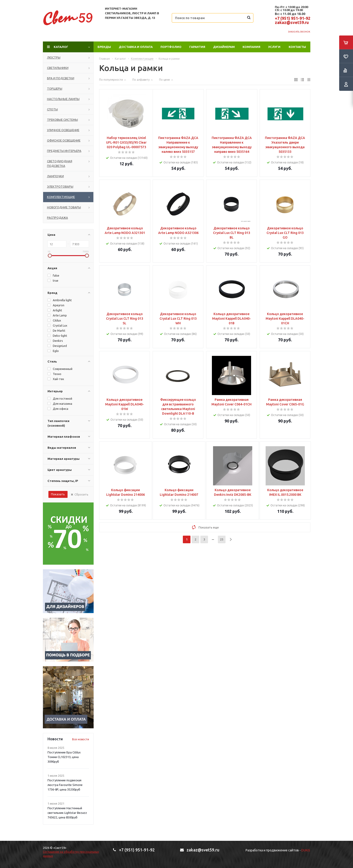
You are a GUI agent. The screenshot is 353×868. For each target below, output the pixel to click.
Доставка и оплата (136, 47)
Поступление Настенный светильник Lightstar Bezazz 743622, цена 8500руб (67, 813)
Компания (251, 47)
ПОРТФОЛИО (171, 47)
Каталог (61, 47)
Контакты (297, 47)
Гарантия (197, 47)
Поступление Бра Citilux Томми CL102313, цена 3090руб (64, 757)
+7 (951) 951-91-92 (293, 18)
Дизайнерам (224, 47)
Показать (58, 494)
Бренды (104, 47)
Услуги (274, 47)
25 (222, 539)
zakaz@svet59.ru (292, 22)
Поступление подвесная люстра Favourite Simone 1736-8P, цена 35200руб (65, 785)
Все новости (81, 739)
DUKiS (306, 850)
